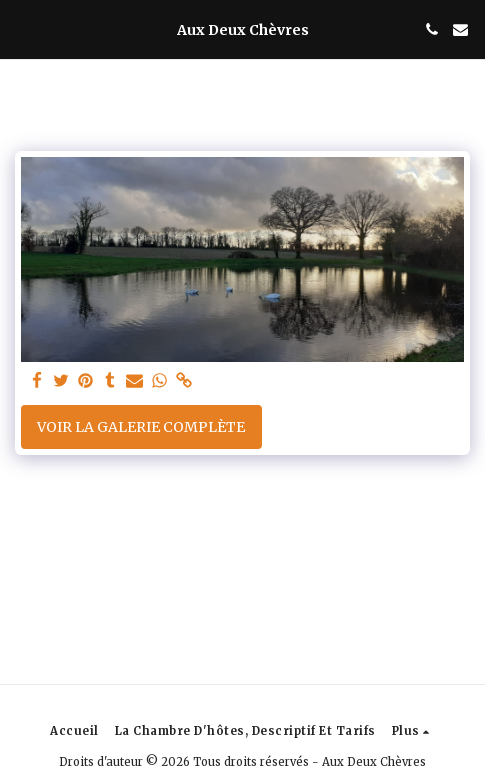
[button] (22, 28)
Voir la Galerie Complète (141, 427)
